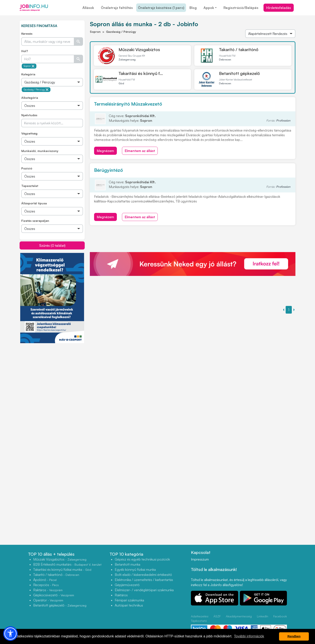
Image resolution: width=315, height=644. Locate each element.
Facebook (280, 616)
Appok (209, 8)
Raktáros (48, 590)
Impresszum (200, 559)
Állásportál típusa (34, 203)
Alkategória (30, 98)
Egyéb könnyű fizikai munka (135, 569)
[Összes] (52, 82)
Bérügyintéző (108, 170)
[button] (10, 634)
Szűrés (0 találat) (52, 245)
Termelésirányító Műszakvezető (128, 104)
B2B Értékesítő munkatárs (67, 564)
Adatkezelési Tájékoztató (200, 618)
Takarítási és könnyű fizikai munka (62, 569)
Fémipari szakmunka (129, 600)
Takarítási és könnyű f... (141, 73)
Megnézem (105, 151)
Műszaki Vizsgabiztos (139, 49)
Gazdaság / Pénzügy (36, 90)
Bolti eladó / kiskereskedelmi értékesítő (143, 575)
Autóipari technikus (129, 605)
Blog (193, 8)
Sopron (29, 66)
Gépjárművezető (127, 585)
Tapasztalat (30, 186)
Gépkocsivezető (54, 595)
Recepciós (46, 585)
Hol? (25, 51)
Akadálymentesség (239, 616)
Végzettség (29, 133)
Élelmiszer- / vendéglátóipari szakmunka (144, 590)
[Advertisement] (52, 373)
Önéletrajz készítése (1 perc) (161, 8)
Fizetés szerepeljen (35, 221)
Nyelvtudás (29, 115)
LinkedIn (263, 616)
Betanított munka (127, 564)
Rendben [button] (294, 636)
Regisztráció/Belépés (241, 8)
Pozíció (27, 168)
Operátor (48, 600)
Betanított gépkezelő (239, 73)
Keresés (27, 34)
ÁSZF (217, 616)
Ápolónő (45, 580)
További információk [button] (249, 636)
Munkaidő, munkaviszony (40, 151)
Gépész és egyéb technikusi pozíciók (142, 559)
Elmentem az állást (140, 151)
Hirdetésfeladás (279, 8)
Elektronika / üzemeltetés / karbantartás (144, 580)
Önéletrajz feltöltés (117, 8)
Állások (88, 8)
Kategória (28, 74)
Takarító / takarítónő (239, 49)
